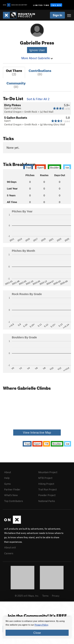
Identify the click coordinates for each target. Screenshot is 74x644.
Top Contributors (14, 501)
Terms (45, 596)
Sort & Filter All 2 (38, 99)
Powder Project (47, 495)
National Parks (47, 501)
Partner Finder (12, 489)
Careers (9, 553)
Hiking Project (46, 484)
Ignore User (37, 50)
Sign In (57, 15)
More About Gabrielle (37, 58)
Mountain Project (48, 472)
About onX (10, 547)
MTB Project (45, 478)
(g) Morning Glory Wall (52, 124)
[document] (37, 628)
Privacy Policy (41, 625)
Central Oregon (13, 112)
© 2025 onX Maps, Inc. (27, 596)
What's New (11, 495)
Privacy (56, 596)
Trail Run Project (47, 489)
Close (37, 633)
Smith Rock (31, 112)
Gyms (7, 484)
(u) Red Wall (47, 112)
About (7, 472)
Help (7, 478)
